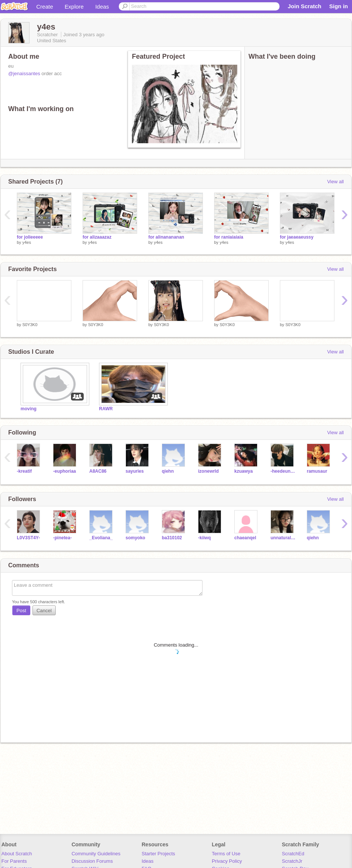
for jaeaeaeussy (297, 237)
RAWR (106, 409)
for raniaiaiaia (229, 237)
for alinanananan (166, 237)
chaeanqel (245, 538)
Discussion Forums (92, 861)
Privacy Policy (227, 861)
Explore (74, 7)
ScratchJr (292, 861)
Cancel (44, 611)
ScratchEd (293, 854)
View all (335, 182)
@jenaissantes (24, 73)
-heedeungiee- (283, 471)
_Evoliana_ (101, 538)
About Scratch (17, 854)
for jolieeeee (30, 237)
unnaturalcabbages (283, 538)
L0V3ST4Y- (28, 538)
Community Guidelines (96, 854)
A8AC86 (98, 471)
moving (29, 409)
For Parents (14, 861)
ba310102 (172, 538)
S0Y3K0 (30, 325)
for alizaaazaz (97, 237)
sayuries (135, 471)
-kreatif (24, 471)
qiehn (168, 471)
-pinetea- (62, 538)
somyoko (135, 538)
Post (21, 611)
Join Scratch (305, 6)
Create (45, 7)
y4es (27, 242)
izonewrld (208, 471)
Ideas (102, 7)
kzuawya (243, 471)
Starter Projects (158, 854)
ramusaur (317, 471)
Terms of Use (226, 854)
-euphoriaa (64, 471)
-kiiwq (204, 538)
